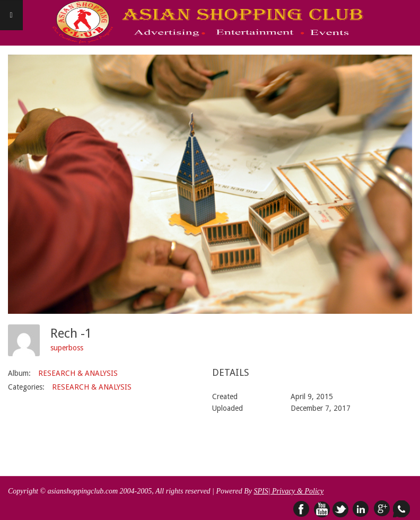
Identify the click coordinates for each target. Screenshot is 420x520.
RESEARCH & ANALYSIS (78, 373)
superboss (67, 348)
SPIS (261, 491)
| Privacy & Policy (296, 491)
